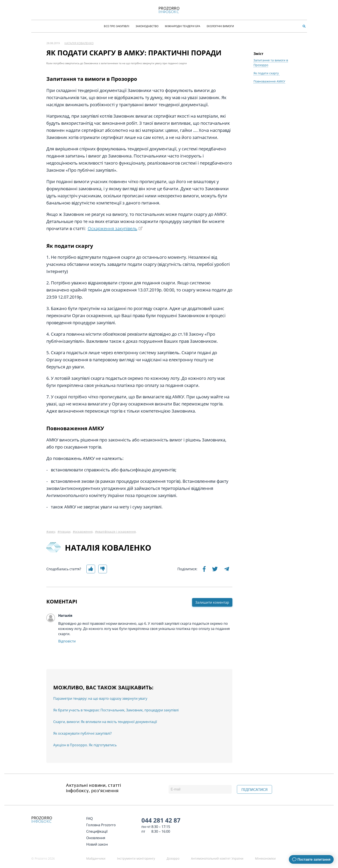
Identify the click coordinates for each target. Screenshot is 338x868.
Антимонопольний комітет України (217, 858)
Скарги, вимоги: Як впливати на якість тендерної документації (105, 722)
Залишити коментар (212, 602)
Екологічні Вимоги (220, 26)
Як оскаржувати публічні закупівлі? (82, 733)
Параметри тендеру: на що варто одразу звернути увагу (100, 698)
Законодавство (147, 26)
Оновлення (96, 838)
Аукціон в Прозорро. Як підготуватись (85, 745)
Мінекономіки (265, 858)
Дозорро (173, 858)
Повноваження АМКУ (269, 81)
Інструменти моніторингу (136, 858)
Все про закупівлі (116, 26)
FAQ (89, 818)
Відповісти (67, 641)
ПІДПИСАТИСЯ (254, 790)
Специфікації (97, 831)
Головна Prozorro (101, 825)
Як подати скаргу (267, 73)
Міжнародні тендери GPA (183, 26)
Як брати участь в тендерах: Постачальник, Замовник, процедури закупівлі (116, 710)
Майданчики (96, 858)
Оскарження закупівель (113, 228)
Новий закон (97, 844)
